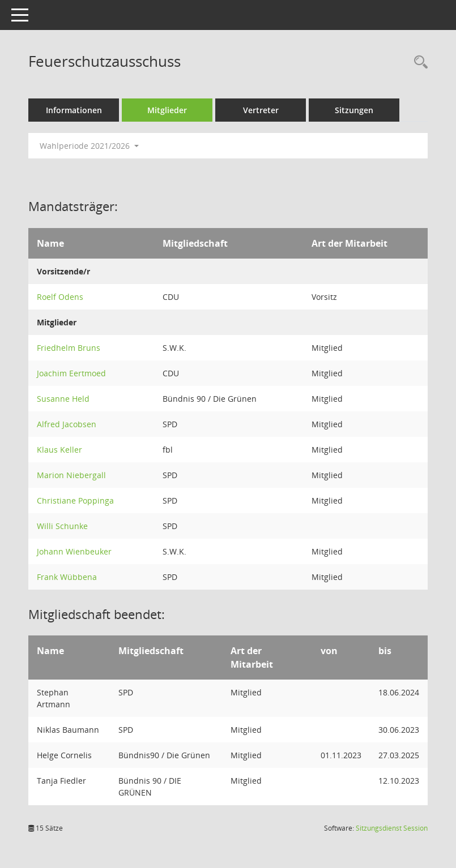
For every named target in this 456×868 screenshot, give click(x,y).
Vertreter (261, 110)
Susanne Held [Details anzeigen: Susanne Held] (63, 399)
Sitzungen (354, 110)
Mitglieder (167, 110)
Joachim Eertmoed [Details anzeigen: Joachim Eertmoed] (71, 373)
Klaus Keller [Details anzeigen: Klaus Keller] (59, 450)
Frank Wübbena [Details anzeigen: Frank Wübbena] (67, 577)
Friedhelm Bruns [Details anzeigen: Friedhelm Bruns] (69, 348)
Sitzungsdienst (392, 828)
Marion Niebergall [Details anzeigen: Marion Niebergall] (71, 475)
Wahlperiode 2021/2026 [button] (89, 146)
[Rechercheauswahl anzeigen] (418, 63)
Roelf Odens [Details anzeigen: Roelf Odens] (60, 297)
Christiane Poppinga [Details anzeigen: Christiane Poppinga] (75, 500)
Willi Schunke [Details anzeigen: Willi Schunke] (62, 526)
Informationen (74, 110)
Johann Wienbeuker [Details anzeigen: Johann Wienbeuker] (74, 551)
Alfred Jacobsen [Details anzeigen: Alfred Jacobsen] (67, 424)
